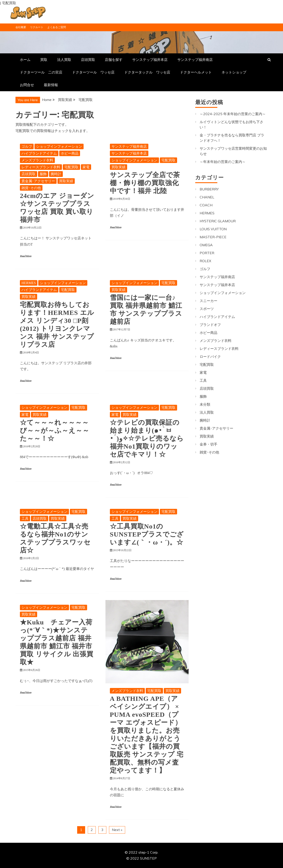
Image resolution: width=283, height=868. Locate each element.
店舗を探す (114, 60)
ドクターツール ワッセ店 (93, 72)
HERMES (29, 283)
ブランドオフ (210, 325)
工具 (25, 518)
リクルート (37, 27)
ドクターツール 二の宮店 (41, 72)
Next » (117, 830)
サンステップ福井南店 (195, 60)
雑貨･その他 (31, 188)
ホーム (25, 60)
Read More (26, 256)
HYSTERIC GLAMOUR (218, 221)
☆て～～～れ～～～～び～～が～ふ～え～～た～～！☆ (55, 430)
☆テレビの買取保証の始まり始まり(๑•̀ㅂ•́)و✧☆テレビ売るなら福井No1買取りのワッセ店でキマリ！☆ (147, 438)
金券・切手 (208, 444)
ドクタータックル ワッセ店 (147, 72)
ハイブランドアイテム (39, 153)
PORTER (207, 253)
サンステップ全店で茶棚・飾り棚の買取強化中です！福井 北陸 (145, 183)
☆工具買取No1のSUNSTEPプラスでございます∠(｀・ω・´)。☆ (147, 534)
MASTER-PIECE (213, 237)
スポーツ (207, 309)
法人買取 (64, 60)
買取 (44, 60)
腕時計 (56, 174)
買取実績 (66, 181)
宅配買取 (71, 167)
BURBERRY (209, 189)
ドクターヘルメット (196, 72)
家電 (86, 167)
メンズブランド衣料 (37, 160)
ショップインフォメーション (59, 146)
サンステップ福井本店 (150, 60)
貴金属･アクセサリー (38, 181)
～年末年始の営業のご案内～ (223, 162)
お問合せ (27, 85)
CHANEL (207, 197)
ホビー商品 (70, 153)
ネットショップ (234, 72)
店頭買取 (88, 60)
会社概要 (21, 27)
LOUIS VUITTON (213, 229)
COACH (206, 205)
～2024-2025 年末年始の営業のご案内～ (233, 114)
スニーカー (208, 301)
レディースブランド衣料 (41, 167)
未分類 (205, 404)
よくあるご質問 (57, 27)
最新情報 (51, 85)
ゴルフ (27, 146)
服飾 (43, 174)
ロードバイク (210, 356)
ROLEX (205, 261)
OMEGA (206, 245)
